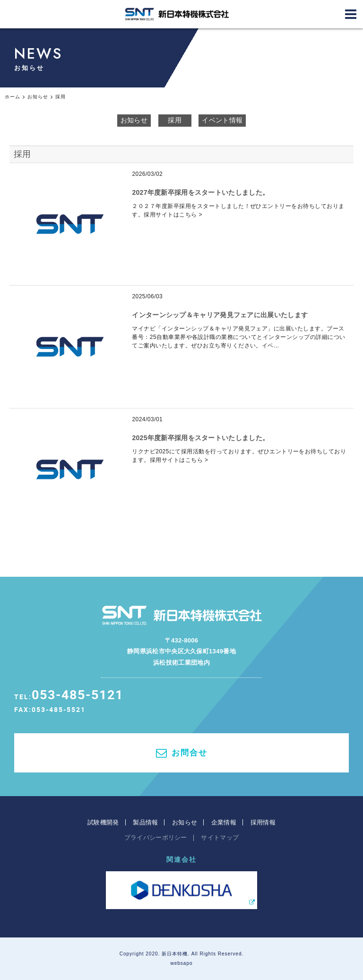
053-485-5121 (78, 694)
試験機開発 (103, 822)
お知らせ (134, 120)
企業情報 (224, 822)
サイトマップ (220, 837)
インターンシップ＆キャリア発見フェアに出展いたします (220, 315)
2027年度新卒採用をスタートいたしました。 (200, 192)
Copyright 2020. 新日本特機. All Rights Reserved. (182, 954)
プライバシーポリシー (156, 837)
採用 (175, 120)
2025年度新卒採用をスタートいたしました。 (200, 438)
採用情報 (263, 822)
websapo (181, 963)
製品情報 (145, 822)
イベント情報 (222, 120)
